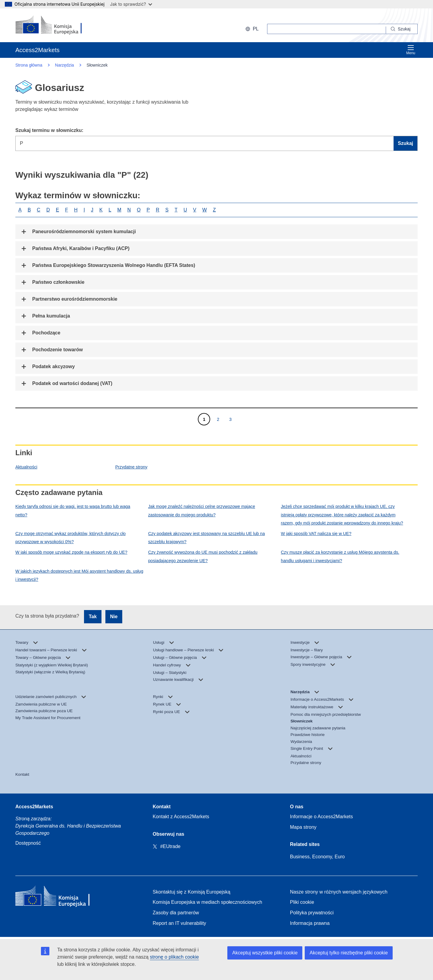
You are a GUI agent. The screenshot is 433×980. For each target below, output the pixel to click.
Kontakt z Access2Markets (181, 817)
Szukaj (405, 143)
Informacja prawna (310, 923)
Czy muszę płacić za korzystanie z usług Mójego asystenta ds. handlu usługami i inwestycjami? (340, 556)
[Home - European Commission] (59, 897)
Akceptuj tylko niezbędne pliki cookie (349, 953)
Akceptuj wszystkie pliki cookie (265, 953)
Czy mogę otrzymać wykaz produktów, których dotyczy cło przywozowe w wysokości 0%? (70, 538)
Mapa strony (303, 827)
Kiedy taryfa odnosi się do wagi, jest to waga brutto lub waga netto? (73, 510)
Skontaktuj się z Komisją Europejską (192, 892)
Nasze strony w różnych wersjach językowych (339, 892)
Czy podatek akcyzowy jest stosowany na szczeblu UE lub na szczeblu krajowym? (207, 538)
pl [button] (252, 29)
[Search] (402, 29)
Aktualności (26, 467)
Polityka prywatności (312, 913)
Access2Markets (34, 807)
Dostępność (28, 843)
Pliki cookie (302, 902)
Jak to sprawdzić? (131, 4)
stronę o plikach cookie (174, 957)
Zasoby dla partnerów (176, 913)
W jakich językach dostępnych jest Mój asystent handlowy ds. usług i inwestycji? (79, 575)
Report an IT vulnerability (179, 923)
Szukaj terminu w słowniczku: (49, 130)
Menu (411, 50)
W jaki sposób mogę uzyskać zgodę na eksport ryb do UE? (71, 552)
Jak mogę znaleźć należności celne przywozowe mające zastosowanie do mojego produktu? (202, 510)
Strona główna (29, 65)
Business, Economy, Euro (317, 857)
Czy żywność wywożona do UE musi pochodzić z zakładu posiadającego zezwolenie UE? (203, 556)
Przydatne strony (131, 467)
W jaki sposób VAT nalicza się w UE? (316, 534)
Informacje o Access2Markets (321, 817)
